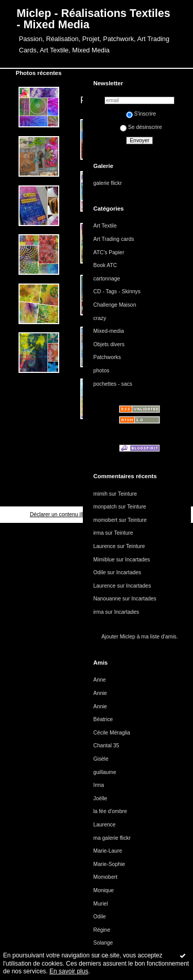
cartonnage (107, 279)
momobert (105, 520)
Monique (103, 890)
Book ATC (105, 265)
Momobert (105, 877)
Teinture (127, 494)
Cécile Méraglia (112, 733)
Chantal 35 (106, 746)
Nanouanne (107, 599)
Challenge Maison (115, 305)
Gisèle (101, 759)
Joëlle (100, 798)
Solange (103, 943)
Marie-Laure (108, 851)
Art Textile (105, 226)
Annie (100, 693)
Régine (102, 930)
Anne (99, 680)
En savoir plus (69, 971)
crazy (100, 318)
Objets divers (109, 344)
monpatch (105, 507)
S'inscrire (141, 114)
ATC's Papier (109, 252)
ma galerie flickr (112, 838)
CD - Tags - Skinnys (117, 291)
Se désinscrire (141, 127)
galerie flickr (107, 183)
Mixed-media (108, 331)
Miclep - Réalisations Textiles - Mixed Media (93, 19)
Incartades (138, 560)
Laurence (104, 546)
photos (101, 371)
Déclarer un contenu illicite (61, 514)
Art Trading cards (113, 239)
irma (98, 533)
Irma (99, 785)
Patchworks (107, 357)
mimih (100, 494)
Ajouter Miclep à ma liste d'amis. (140, 637)
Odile (99, 572)
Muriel (100, 904)
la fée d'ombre (110, 811)
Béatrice (103, 719)
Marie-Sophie (109, 864)
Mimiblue (104, 560)
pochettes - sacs (113, 384)
